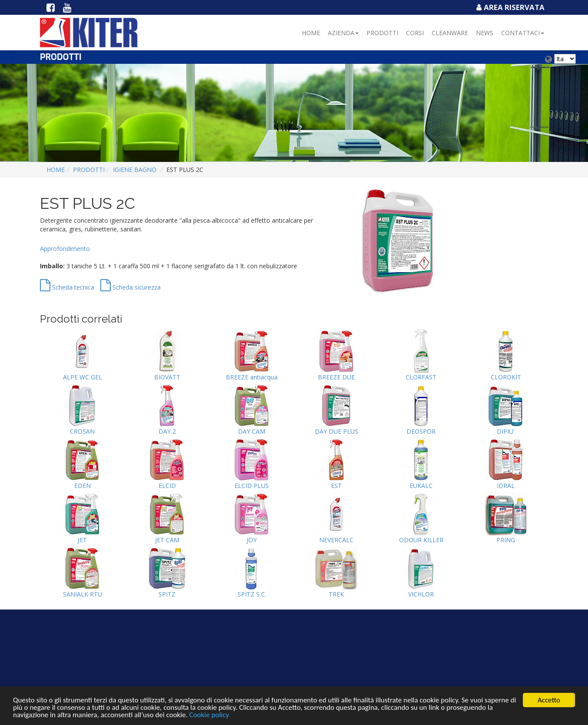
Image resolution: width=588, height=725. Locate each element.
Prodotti (382, 33)
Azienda (343, 33)
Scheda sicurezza (130, 287)
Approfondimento (65, 249)
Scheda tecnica (67, 287)
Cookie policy (209, 715)
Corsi (415, 33)
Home (311, 33)
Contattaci (523, 33)
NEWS (485, 33)
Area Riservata (509, 7)
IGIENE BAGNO (135, 170)
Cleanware (450, 33)
